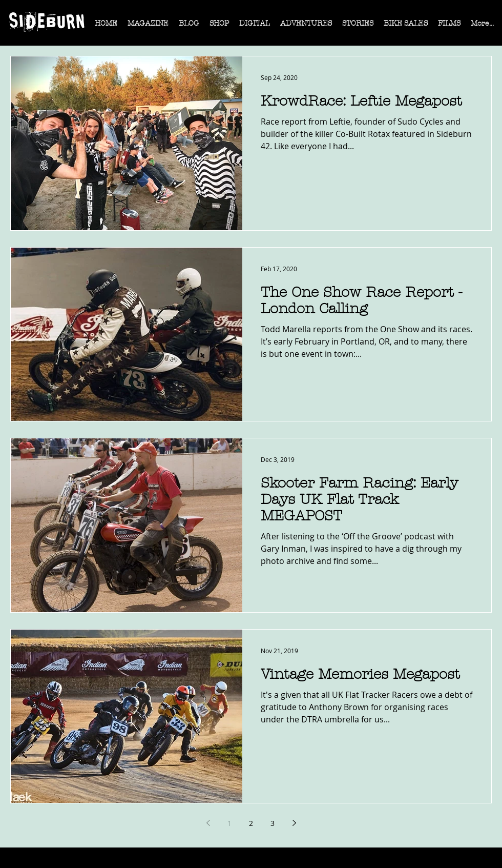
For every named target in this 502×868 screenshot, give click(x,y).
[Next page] (294, 823)
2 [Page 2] (251, 823)
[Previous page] (208, 823)
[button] (148, 27)
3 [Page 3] (273, 823)
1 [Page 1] (229, 823)
